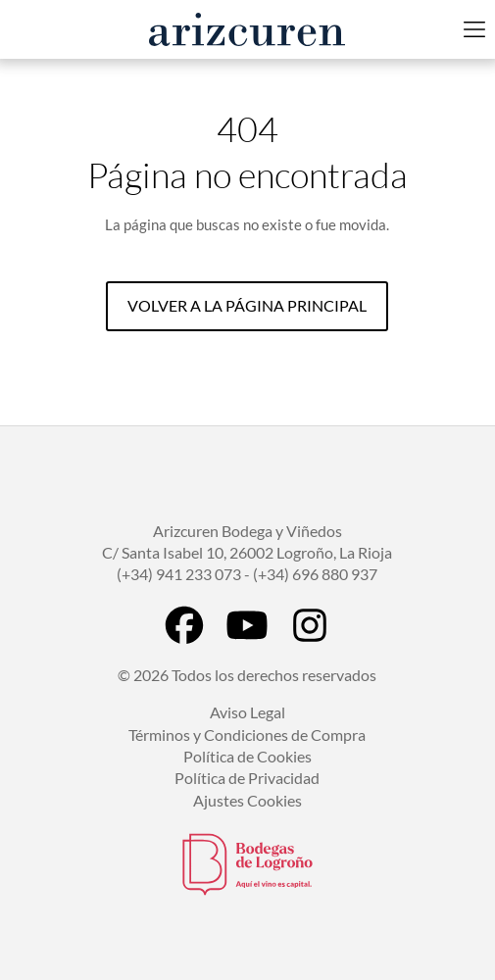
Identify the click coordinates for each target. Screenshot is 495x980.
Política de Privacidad (247, 778)
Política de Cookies (247, 756)
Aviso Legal (247, 712)
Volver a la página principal (247, 305)
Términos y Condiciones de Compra (247, 735)
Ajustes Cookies (247, 800)
